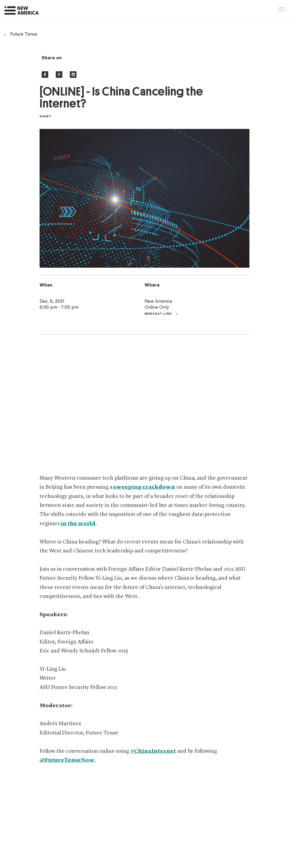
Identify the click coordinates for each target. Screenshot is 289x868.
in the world (77, 524)
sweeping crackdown (144, 487)
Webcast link (159, 314)
